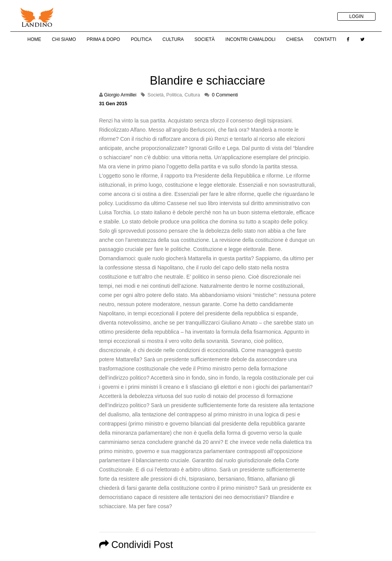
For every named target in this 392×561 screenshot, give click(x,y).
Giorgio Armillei (120, 95)
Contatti (325, 39)
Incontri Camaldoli (251, 39)
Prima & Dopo (103, 39)
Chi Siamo (64, 39)
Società (205, 39)
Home (34, 39)
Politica (141, 39)
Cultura (173, 39)
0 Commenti (225, 95)
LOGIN (356, 16)
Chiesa (295, 39)
